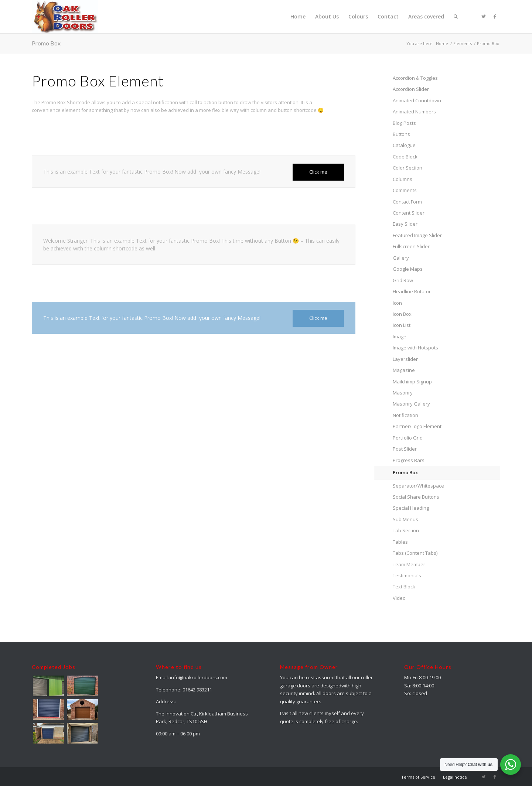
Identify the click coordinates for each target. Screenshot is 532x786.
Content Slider (409, 213)
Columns (403, 179)
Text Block (404, 587)
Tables (400, 542)
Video (399, 598)
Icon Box (402, 314)
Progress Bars (409, 460)
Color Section (407, 168)
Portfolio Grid (408, 438)
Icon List (402, 325)
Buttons (401, 134)
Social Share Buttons (416, 497)
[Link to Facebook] (495, 16)
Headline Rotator (412, 291)
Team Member (409, 564)
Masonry (403, 393)
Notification (405, 415)
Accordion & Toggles (415, 78)
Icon (397, 303)
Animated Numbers (414, 112)
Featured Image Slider (417, 235)
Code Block (405, 157)
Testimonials (407, 575)
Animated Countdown (417, 100)
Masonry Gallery (411, 404)
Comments (405, 190)
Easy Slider (405, 224)
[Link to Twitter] (484, 16)
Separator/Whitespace (418, 486)
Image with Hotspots (415, 348)
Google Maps (408, 269)
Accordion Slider (411, 89)
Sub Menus (405, 519)
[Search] (456, 17)
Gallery (401, 258)
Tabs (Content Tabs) (415, 553)
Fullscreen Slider (411, 246)
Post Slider (405, 449)
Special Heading (411, 508)
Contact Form (407, 202)
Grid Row (403, 280)
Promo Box (46, 43)
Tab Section (406, 530)
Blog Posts (404, 123)
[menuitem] (298, 17)
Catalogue (404, 145)
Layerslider (405, 359)
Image (400, 336)
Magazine (404, 370)
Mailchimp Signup (412, 382)
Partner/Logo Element (417, 426)
